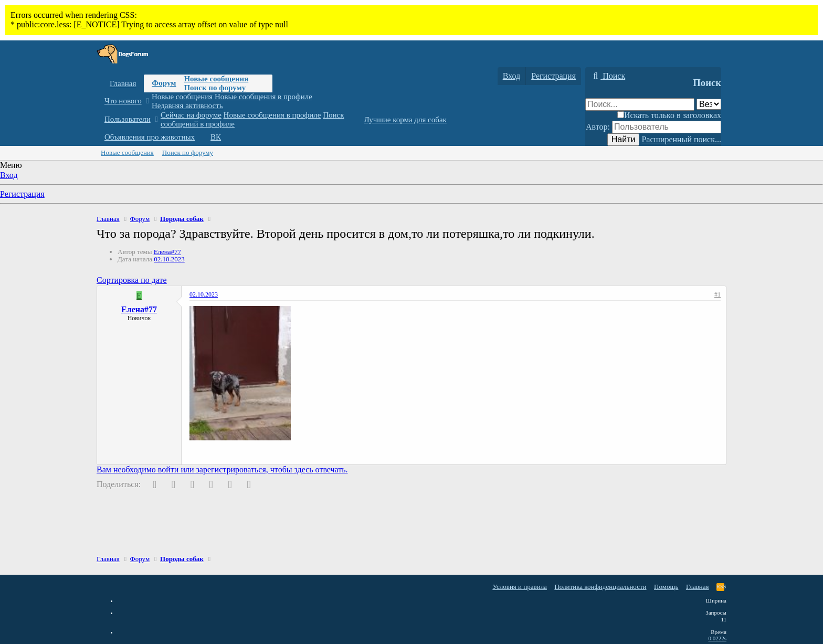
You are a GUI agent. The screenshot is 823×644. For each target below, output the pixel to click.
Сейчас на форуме (191, 115)
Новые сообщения (216, 79)
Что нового (123, 101)
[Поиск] (608, 76)
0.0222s (717, 638)
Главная (123, 83)
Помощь (666, 587)
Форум (164, 83)
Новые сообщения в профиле (263, 97)
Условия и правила (520, 587)
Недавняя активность (187, 105)
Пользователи (128, 119)
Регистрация (22, 194)
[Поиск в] (709, 104)
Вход (9, 175)
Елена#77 (167, 252)
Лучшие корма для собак (405, 120)
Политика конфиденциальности (600, 587)
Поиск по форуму (215, 88)
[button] (147, 101)
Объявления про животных (150, 137)
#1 (718, 294)
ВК (216, 137)
